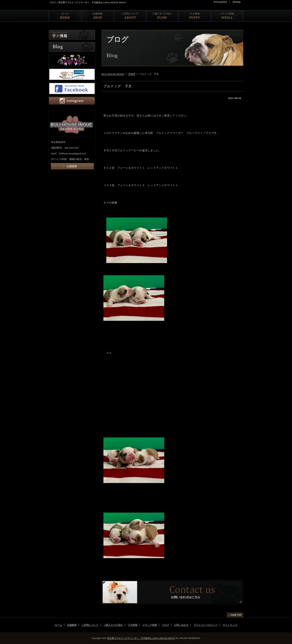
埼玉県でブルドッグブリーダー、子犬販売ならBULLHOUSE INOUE (141, 638)
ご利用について (90, 625)
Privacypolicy (221, 2)
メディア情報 (150, 625)
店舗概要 (72, 625)
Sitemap (237, 2)
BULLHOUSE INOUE (113, 74)
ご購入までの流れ (113, 625)
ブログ (132, 74)
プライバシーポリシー (206, 625)
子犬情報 (133, 625)
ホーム (58, 625)
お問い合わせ (181, 625)
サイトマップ (230, 625)
